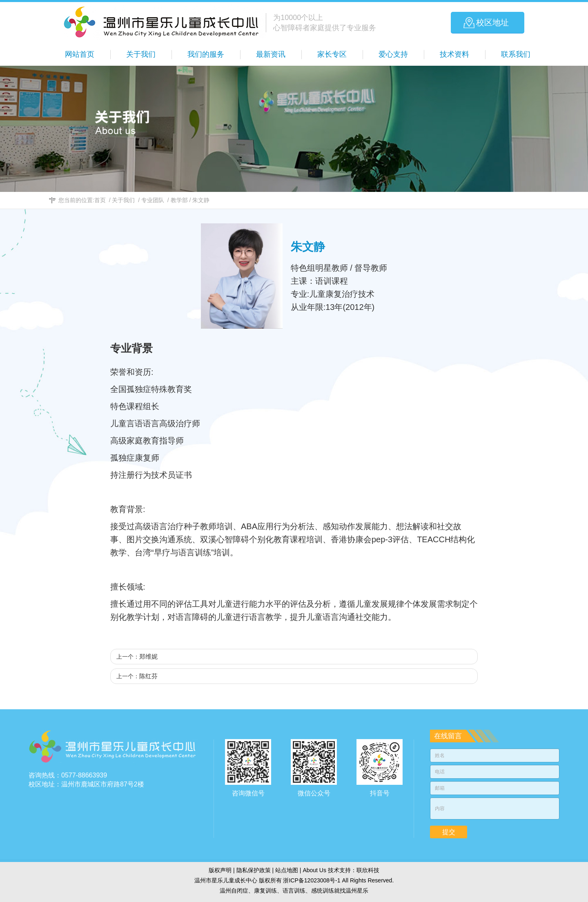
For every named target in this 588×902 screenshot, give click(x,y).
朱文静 (201, 200)
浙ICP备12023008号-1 (312, 880)
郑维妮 (148, 656)
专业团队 (153, 200)
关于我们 (123, 200)
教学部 (179, 200)
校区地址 (492, 22)
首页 (100, 200)
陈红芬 (148, 676)
